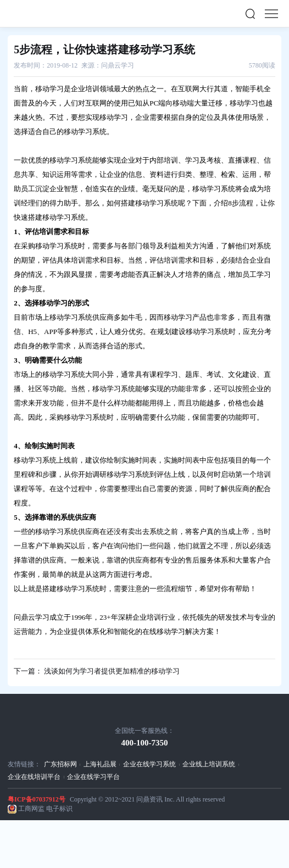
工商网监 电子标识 (45, 809)
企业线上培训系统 (209, 764)
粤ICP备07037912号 (37, 799)
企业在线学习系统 (149, 764)
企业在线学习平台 (93, 777)
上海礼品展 (100, 764)
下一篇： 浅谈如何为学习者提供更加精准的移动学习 (97, 671)
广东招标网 (60, 764)
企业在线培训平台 (34, 777)
